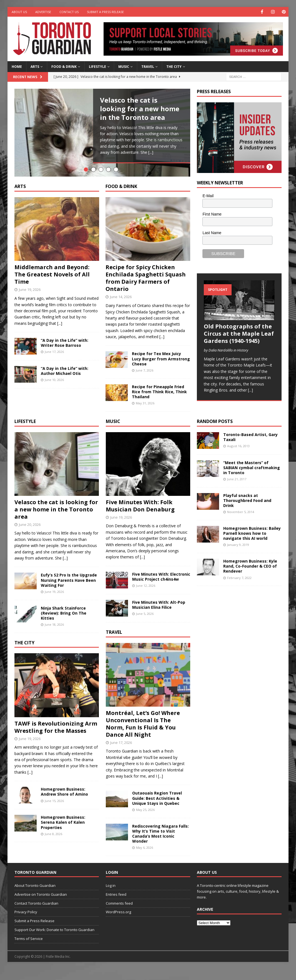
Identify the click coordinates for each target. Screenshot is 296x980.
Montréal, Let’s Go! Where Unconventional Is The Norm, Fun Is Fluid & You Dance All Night (143, 735)
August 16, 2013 (238, 457)
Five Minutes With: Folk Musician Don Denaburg (140, 517)
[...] (151, 152)
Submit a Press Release (105, 12)
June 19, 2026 (30, 301)
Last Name (212, 233)
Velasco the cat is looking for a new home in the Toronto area (140, 109)
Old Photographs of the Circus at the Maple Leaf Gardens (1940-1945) (239, 334)
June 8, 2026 (53, 845)
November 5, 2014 (241, 523)
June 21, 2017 (237, 490)
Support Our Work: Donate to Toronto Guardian (54, 941)
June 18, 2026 (54, 636)
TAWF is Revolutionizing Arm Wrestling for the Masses (56, 738)
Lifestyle (97, 67)
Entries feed (116, 905)
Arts (35, 67)
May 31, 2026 (145, 414)
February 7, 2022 (239, 589)
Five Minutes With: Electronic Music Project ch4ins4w (161, 588)
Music (124, 67)
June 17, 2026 (54, 363)
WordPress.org (118, 923)
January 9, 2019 (238, 556)
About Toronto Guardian (35, 897)
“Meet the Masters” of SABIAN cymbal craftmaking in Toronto (252, 479)
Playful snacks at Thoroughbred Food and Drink (247, 512)
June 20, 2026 (30, 536)
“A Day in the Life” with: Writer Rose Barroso (65, 354)
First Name (212, 214)
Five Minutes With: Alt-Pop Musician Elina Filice (159, 616)
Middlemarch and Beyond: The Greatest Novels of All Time (52, 286)
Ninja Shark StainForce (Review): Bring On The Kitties (64, 624)
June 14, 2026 (121, 308)
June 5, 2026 (145, 625)
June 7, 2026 (145, 381)
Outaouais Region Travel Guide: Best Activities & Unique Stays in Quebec (157, 809)
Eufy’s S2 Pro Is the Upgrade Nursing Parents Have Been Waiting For (69, 591)
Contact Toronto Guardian (36, 914)
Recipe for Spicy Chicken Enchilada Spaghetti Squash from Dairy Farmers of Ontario (146, 289)
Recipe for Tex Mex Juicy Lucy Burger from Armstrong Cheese (161, 370)
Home (17, 67)
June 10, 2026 (54, 391)
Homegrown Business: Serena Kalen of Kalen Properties (63, 834)
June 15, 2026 (54, 812)
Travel (148, 67)
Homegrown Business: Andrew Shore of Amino (64, 803)
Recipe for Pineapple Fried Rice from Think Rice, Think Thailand (159, 403)
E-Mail (208, 196)
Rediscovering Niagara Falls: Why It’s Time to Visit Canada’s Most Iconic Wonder (160, 845)
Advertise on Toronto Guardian (41, 905)
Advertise (43, 12)
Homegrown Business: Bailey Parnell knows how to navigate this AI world (252, 544)
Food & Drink (64, 67)
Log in (111, 897)
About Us (19, 12)
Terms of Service (29, 950)
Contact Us (69, 12)
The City (174, 67)
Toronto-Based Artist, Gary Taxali (250, 448)
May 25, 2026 (145, 821)
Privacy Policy (26, 923)
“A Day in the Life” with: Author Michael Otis (65, 382)
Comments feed (119, 914)
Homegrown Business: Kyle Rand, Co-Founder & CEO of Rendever (250, 577)
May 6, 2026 (145, 859)
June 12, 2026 (146, 597)
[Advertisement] (239, 688)
